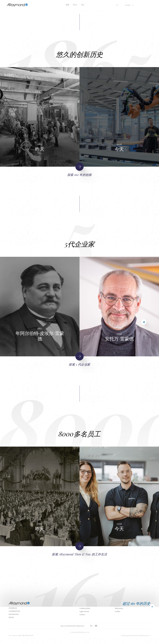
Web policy (119, 608)
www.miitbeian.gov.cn (142, 635)
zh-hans (129, 5)
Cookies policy (85, 608)
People (11, 618)
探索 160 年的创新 (79, 175)
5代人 (75, 5)
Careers (82, 615)
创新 (67, 5)
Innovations (14, 615)
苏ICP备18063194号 (26, 635)
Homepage (13, 608)
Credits (118, 611)
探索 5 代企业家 (79, 364)
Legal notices (84, 611)
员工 (83, 5)
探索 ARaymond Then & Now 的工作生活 (79, 554)
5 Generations (14, 611)
